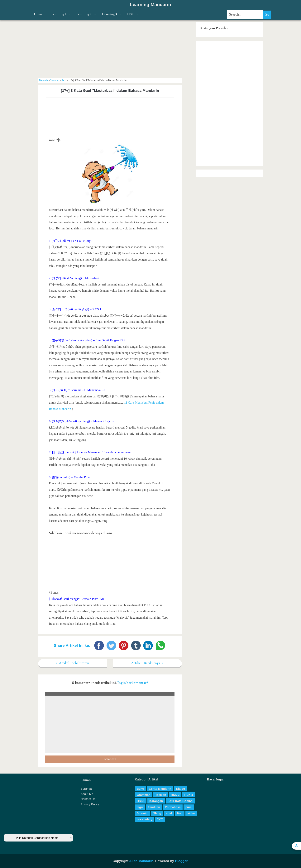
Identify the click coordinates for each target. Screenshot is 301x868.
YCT (160, 819)
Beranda (43, 80)
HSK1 (141, 801)
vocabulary (144, 819)
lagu (140, 807)
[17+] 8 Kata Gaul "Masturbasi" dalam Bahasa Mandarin (110, 91)
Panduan (154, 807)
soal (169, 813)
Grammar (143, 795)
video (191, 813)
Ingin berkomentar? (133, 683)
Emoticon (110, 759)
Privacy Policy (90, 804)
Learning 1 (59, 14)
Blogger (181, 861)
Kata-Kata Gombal (181, 801)
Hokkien (160, 795)
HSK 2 (175, 795)
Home (38, 14)
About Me (87, 794)
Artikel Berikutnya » (147, 663)
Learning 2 (84, 14)
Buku (140, 789)
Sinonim (55, 80)
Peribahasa (173, 807)
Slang (157, 813)
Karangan (156, 801)
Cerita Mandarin (160, 789)
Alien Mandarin (141, 861)
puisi (189, 807)
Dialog (181, 789)
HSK (131, 14)
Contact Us (88, 799)
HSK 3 (189, 795)
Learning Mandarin (151, 5)
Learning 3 (109, 14)
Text (64, 80)
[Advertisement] (110, 49)
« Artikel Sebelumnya (73, 663)
